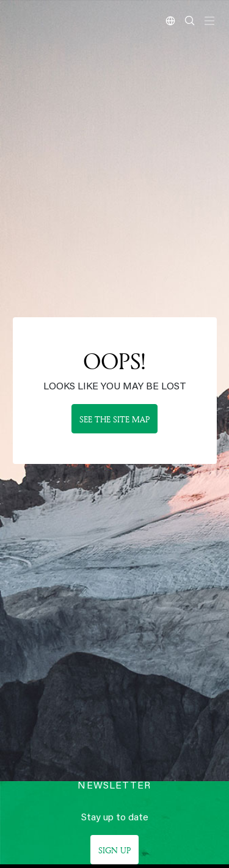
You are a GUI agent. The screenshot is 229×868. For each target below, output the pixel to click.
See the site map (114, 419)
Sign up (114, 850)
